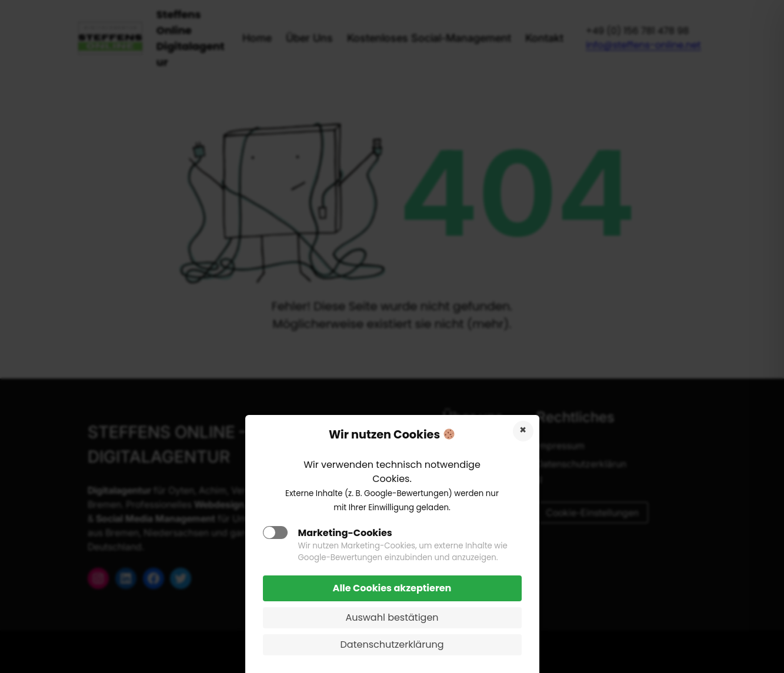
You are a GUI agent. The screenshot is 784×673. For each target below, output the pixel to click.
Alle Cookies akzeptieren (392, 588)
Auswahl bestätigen (392, 617)
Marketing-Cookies (345, 533)
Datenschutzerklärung (392, 644)
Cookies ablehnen (523, 431)
